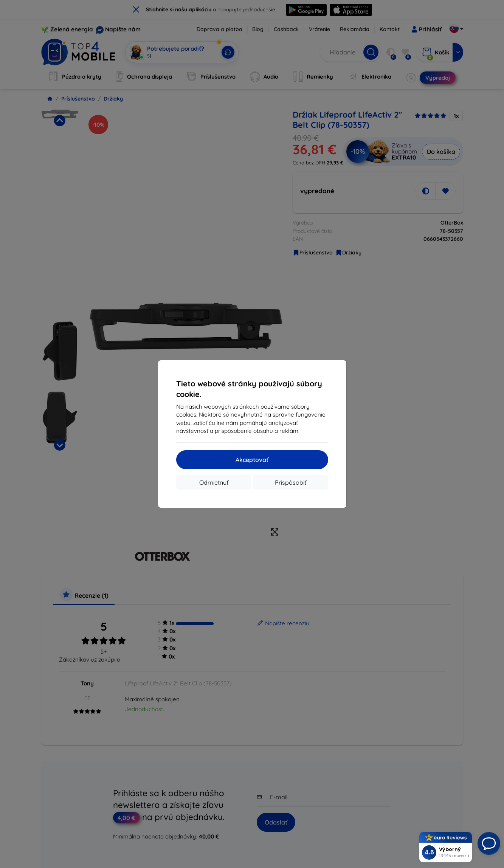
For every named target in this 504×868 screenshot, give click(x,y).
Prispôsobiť (291, 482)
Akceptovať (252, 460)
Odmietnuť (214, 482)
